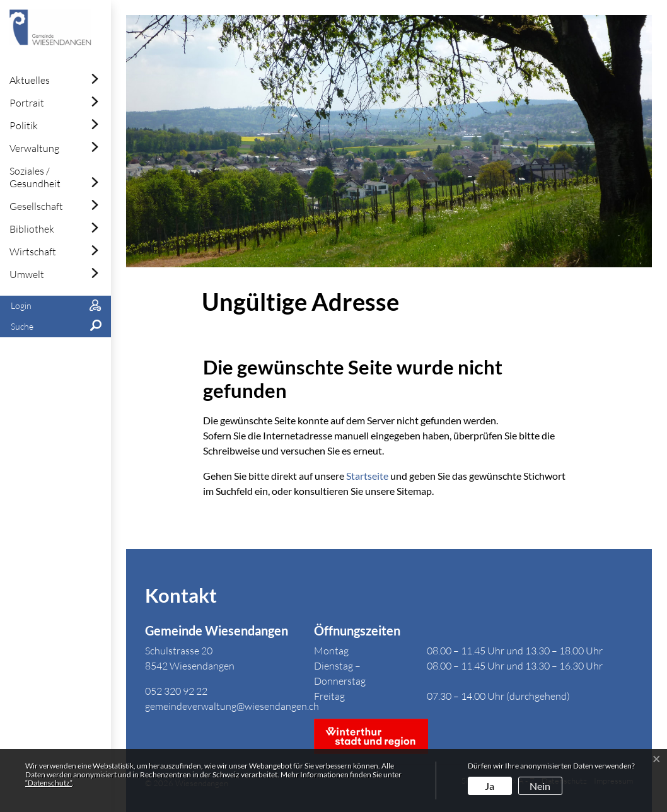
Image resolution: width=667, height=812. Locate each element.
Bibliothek (32, 229)
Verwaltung (34, 148)
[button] (55, 327)
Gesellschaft (36, 206)
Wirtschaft (33, 252)
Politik (24, 125)
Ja (490, 786)
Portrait (27, 103)
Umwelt (27, 274)
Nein (540, 786)
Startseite (367, 476)
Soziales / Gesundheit (35, 177)
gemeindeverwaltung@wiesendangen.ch (232, 706)
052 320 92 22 (176, 691)
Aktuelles (30, 80)
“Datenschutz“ (49, 783)
